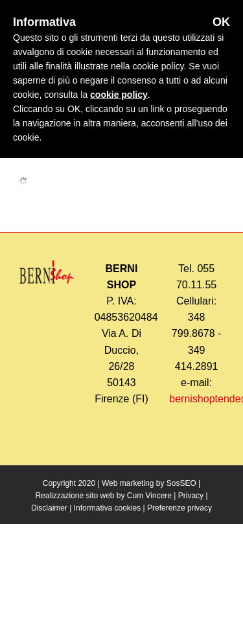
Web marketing (128, 483)
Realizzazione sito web (75, 496)
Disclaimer (49, 508)
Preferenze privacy (179, 508)
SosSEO (181, 483)
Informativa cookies (107, 508)
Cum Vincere (149, 496)
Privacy (191, 496)
